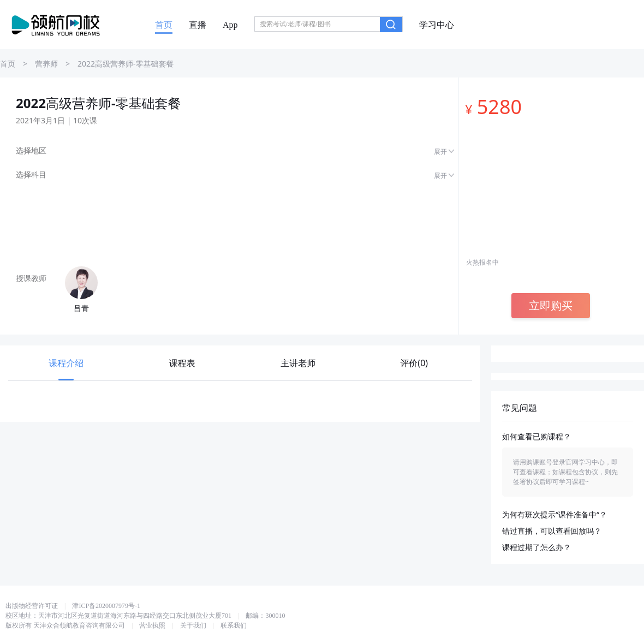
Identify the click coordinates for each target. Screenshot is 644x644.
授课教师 (31, 278)
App (230, 25)
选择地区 (31, 151)
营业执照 (152, 625)
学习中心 (437, 25)
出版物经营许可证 (32, 606)
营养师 (46, 64)
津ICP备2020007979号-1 (106, 606)
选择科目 (31, 175)
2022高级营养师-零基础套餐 (126, 64)
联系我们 (234, 625)
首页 (164, 25)
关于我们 (193, 625)
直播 (198, 25)
